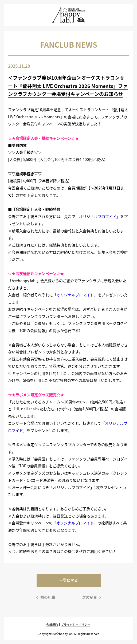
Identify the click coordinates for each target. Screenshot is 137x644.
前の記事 (48, 597)
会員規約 (52, 625)
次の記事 (89, 597)
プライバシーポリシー (76, 625)
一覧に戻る (69, 580)
